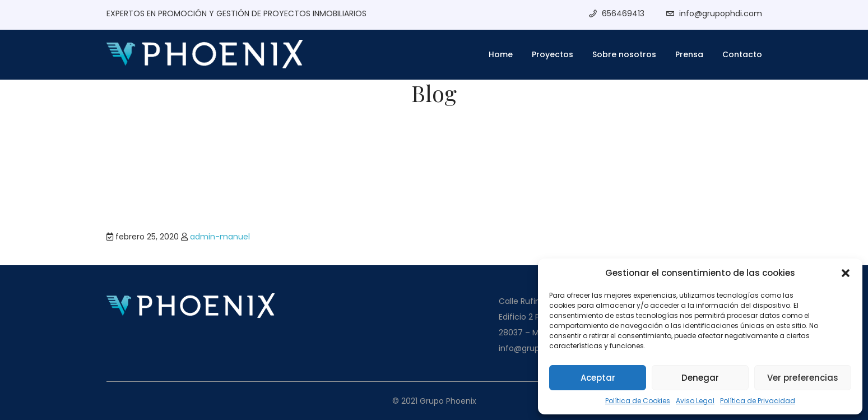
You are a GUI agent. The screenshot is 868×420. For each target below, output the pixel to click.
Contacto (742, 54)
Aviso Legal (695, 401)
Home (501, 54)
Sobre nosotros (624, 54)
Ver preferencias (803, 378)
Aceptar (598, 378)
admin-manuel (220, 237)
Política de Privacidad (758, 401)
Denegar (700, 378)
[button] (846, 273)
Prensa (689, 54)
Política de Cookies (638, 401)
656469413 (623, 13)
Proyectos (553, 54)
